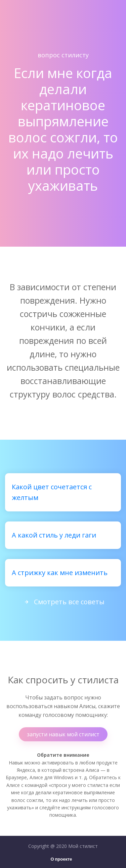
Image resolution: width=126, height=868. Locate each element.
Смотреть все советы (63, 602)
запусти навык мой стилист (63, 734)
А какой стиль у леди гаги (54, 535)
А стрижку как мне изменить (60, 573)
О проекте (61, 859)
